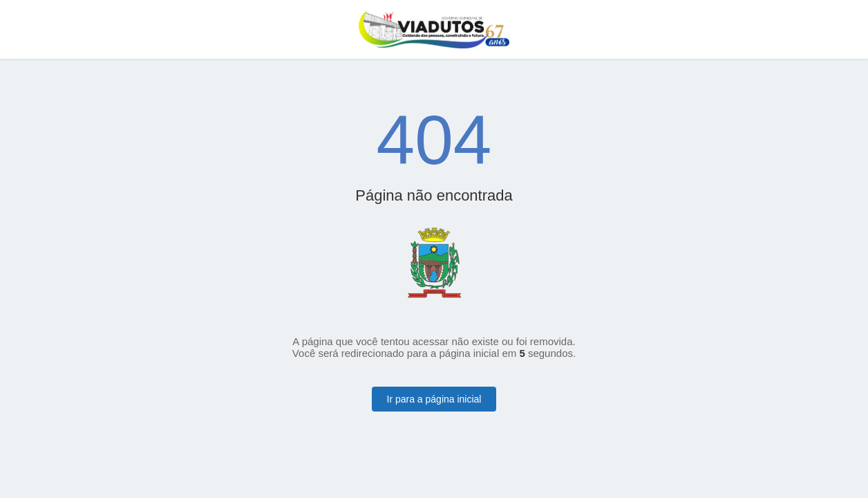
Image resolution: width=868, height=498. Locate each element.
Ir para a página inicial (434, 399)
